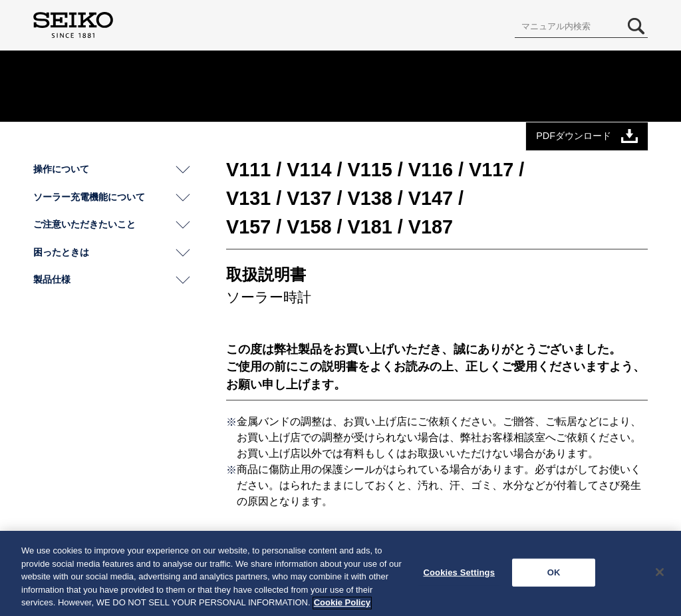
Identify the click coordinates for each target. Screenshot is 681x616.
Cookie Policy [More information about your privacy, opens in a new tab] (342, 606)
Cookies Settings (459, 576)
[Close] (660, 575)
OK (554, 576)
